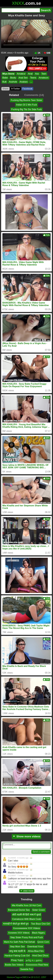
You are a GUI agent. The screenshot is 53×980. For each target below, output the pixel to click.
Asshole (13, 82)
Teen (44, 74)
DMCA (25, 977)
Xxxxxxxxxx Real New (37, 965)
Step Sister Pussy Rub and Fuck (26, 937)
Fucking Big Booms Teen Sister (26, 100)
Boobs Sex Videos (14, 965)
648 (47, 53)
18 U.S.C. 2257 (39, 977)
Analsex (24, 82)
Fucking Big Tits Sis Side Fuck (26, 109)
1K (38, 53)
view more (27, 891)
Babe (5, 78)
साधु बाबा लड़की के (17, 951)
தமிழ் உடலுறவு (34, 960)
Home (10, 977)
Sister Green (39, 910)
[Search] (21, 10)
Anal (30, 74)
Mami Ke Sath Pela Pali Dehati (19, 942)
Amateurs (44, 78)
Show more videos (26, 836)
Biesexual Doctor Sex (19, 910)
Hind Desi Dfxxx (40, 956)
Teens (33, 78)
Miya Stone (8, 74)
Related (14, 95)
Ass (37, 74)
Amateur (21, 74)
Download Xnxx (35, 947)
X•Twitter (15, 89)
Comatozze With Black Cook (26, 919)
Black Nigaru (39, 933)
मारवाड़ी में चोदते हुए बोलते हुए (16, 924)
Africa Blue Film (36, 951)
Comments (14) (34, 95)
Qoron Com (43, 942)
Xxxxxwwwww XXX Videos (27, 928)
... (31, 82)
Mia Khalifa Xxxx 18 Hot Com (26, 905)
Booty (13, 78)
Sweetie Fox (26, 969)
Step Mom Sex (17, 947)
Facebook (27, 89)
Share (5, 89)
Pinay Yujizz (17, 960)
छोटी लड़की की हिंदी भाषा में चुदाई (26, 915)
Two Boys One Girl (40, 924)
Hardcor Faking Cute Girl (17, 956)
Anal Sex (23, 78)
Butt (4, 82)
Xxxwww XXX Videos (19, 933)
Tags (18, 977)
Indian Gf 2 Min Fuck (27, 105)
